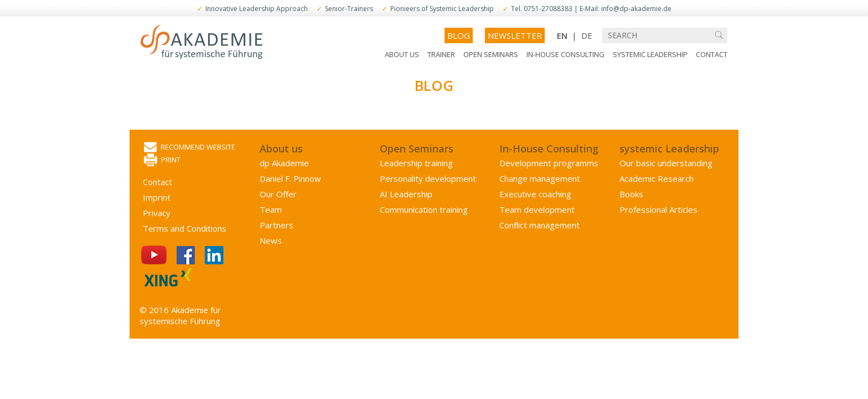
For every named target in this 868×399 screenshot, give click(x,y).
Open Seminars (491, 54)
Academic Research (657, 178)
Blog (459, 35)
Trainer (441, 54)
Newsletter (515, 35)
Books (631, 194)
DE (587, 35)
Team (271, 209)
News (271, 241)
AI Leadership (406, 194)
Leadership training (416, 163)
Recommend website (190, 148)
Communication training (424, 209)
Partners (277, 225)
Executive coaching (535, 194)
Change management (540, 178)
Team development (537, 209)
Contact (712, 54)
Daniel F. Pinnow (290, 178)
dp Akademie (284, 163)
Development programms (549, 163)
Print (162, 160)
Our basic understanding (666, 163)
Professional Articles (658, 209)
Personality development (428, 178)
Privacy (157, 213)
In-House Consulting (565, 54)
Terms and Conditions (185, 228)
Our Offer (278, 194)
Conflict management (539, 225)
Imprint (157, 197)
